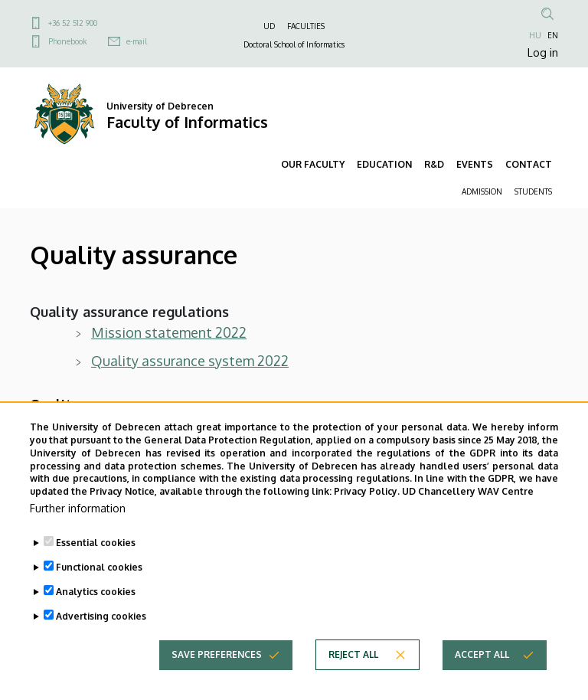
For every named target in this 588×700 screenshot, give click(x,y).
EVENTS (475, 164)
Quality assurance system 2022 (190, 361)
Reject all (353, 654)
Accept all (482, 654)
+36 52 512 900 (73, 23)
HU (535, 35)
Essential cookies (96, 543)
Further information (78, 508)
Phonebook (67, 41)
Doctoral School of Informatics (294, 44)
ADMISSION (482, 191)
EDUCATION (384, 164)
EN (553, 35)
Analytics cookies (96, 592)
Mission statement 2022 (169, 332)
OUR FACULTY (313, 164)
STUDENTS (533, 191)
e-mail (137, 41)
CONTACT (529, 164)
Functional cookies (99, 567)
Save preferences (217, 654)
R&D (434, 164)
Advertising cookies (101, 616)
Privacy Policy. (367, 491)
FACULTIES (306, 26)
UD (269, 26)
